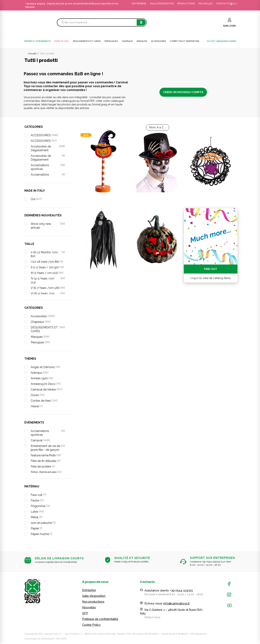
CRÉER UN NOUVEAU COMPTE (183, 92)
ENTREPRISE (139, 4)
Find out (211, 269)
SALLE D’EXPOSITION (162, 4)
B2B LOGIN (229, 26)
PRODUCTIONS (186, 4)
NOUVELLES (205, 4)
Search (141, 22)
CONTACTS (223, 4)
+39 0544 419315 (35, 4)
